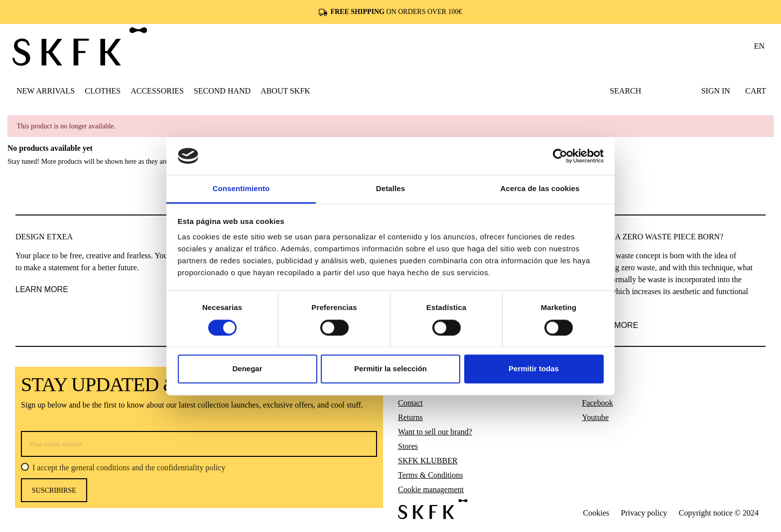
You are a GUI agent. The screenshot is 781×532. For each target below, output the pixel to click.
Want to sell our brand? (435, 432)
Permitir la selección (390, 369)
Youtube (596, 417)
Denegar (247, 369)
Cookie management (431, 489)
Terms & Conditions (430, 475)
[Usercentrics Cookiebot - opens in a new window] (560, 156)
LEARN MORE (42, 289)
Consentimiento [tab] (241, 189)
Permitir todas (534, 369)
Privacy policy (644, 513)
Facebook (598, 403)
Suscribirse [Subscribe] (54, 490)
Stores (408, 446)
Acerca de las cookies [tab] (540, 189)
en (759, 46)
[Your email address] (199, 444)
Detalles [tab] (390, 189)
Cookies (596, 513)
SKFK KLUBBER (428, 461)
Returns (410, 417)
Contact (410, 403)
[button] (103, 91)
